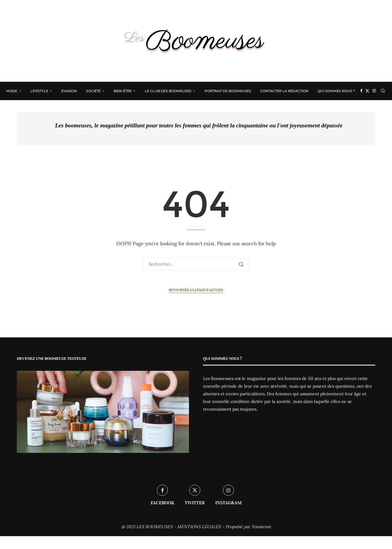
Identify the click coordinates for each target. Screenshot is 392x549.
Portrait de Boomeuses (228, 91)
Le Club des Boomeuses (168, 91)
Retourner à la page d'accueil (196, 290)
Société (93, 91)
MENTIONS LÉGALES (199, 527)
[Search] (383, 91)
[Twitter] (367, 91)
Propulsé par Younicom (248, 527)
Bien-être (123, 91)
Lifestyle (39, 91)
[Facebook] (361, 91)
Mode (12, 91)
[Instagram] (374, 91)
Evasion (69, 91)
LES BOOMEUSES (154, 527)
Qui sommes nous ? (336, 91)
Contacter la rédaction (284, 91)
